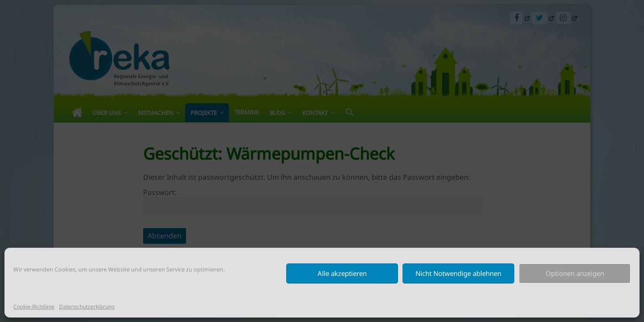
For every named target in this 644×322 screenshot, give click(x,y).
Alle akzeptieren (342, 273)
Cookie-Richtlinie (34, 307)
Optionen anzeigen (575, 273)
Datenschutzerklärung (87, 307)
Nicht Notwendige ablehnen (458, 273)
